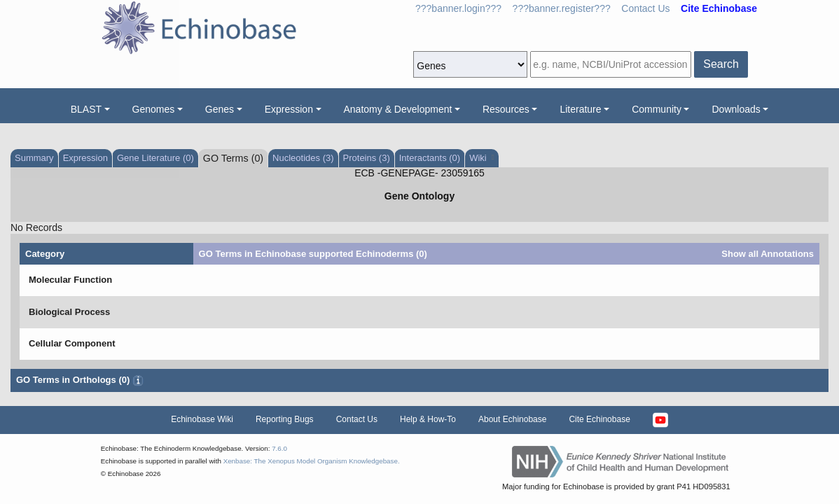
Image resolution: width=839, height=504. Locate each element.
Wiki (481, 158)
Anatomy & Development (398, 109)
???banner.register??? (562, 8)
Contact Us (645, 8)
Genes (220, 109)
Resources (506, 109)
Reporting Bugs (285, 419)
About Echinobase (512, 419)
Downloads (736, 109)
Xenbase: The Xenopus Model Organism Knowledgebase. (312, 461)
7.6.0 (279, 448)
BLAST (86, 109)
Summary (34, 158)
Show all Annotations (768, 254)
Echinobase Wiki (202, 419)
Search (721, 64)
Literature (580, 109)
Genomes (154, 109)
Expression (289, 109)
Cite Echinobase (599, 419)
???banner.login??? (458, 8)
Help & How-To (428, 419)
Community (657, 109)
